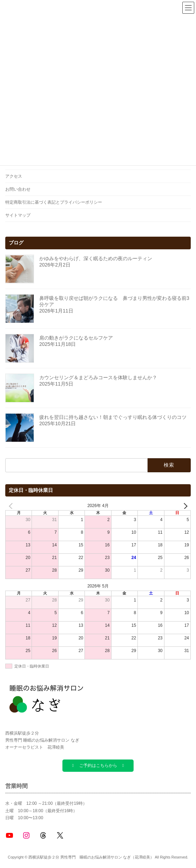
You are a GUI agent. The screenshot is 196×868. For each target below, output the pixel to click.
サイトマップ (18, 215)
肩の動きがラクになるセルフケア (76, 338)
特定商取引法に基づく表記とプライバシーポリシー (54, 202)
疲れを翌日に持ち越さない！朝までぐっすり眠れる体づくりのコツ (113, 417)
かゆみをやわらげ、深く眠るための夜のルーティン (96, 258)
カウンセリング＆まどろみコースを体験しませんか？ (98, 377)
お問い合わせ (18, 189)
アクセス (14, 176)
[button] (98, 766)
